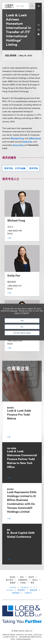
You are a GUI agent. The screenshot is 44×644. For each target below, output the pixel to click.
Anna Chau (18, 145)
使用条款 (16, 593)
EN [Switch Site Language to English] (18, 6)
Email (10, 233)
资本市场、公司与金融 (15, 168)
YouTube (10, 590)
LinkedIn (13, 587)
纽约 (22, 577)
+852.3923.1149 (15, 230)
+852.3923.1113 (14, 286)
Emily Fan (27, 142)
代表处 (23, 583)
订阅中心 (28, 593)
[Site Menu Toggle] (39, 6)
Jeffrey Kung (35, 138)
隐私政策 (34, 590)
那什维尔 (10, 580)
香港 (32, 583)
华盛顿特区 (23, 580)
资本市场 (33, 168)
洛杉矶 (12, 577)
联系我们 (21, 590)
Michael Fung (17, 138)
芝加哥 (31, 577)
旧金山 (35, 580)
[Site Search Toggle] (32, 6)
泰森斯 (13, 583)
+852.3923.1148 (15, 341)
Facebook (25, 587)
